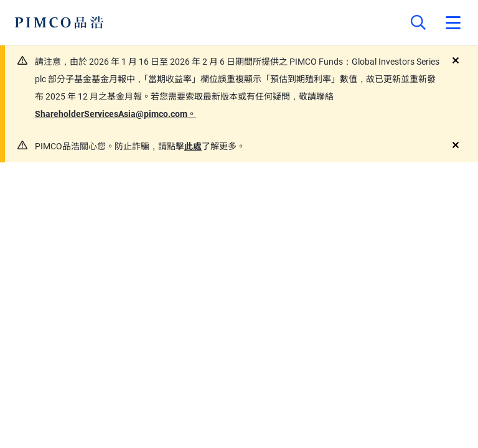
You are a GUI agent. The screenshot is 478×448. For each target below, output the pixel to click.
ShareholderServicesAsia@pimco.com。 (115, 114)
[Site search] (418, 22)
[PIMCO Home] (59, 22)
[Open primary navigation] (453, 22)
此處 (193, 146)
